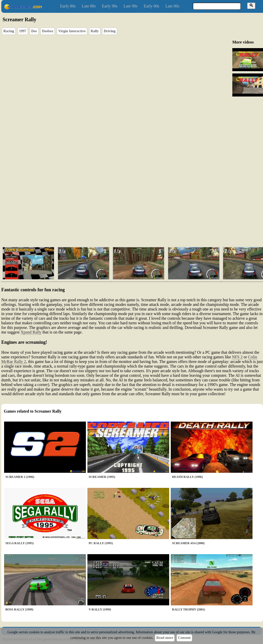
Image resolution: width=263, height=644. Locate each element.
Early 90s (110, 6)
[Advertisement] (114, 204)
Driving (110, 31)
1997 (23, 31)
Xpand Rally (31, 332)
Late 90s (130, 6)
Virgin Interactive (72, 31)
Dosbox (48, 31)
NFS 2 (237, 357)
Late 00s (172, 6)
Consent (184, 638)
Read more (165, 638)
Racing (9, 31)
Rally (95, 31)
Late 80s (89, 6)
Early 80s (68, 6)
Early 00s (151, 6)
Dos (34, 31)
